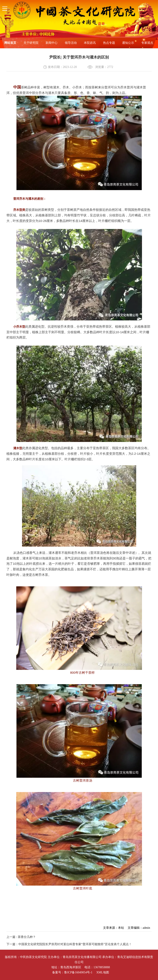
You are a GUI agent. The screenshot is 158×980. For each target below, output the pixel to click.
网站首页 (10, 43)
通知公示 (128, 43)
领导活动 (71, 43)
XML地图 (103, 972)
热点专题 (109, 43)
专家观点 (147, 43)
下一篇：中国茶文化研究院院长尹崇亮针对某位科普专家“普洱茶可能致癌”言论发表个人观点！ (69, 944)
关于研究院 (31, 43)
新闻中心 (52, 43)
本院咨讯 (90, 43)
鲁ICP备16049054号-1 (78, 972)
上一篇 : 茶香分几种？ (21, 937)
